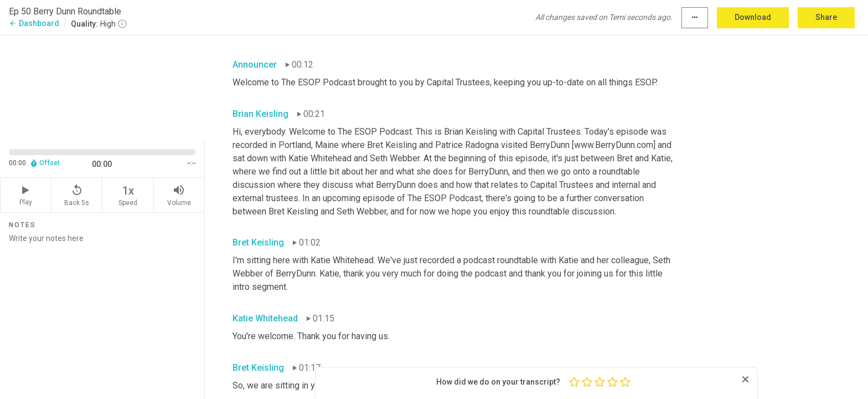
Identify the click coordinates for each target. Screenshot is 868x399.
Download (753, 17)
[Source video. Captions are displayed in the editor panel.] (102, 87)
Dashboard (34, 23)
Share (826, 17)
